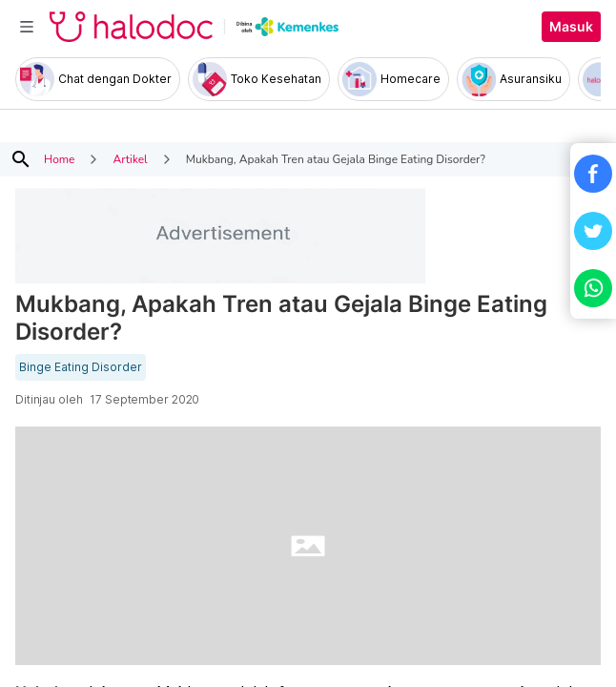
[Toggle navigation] (27, 27)
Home (59, 159)
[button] (593, 174)
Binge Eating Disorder (81, 367)
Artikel (130, 159)
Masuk (571, 27)
